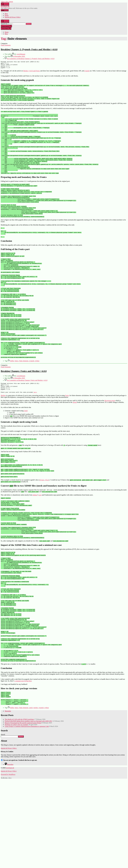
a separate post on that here (23, 767)
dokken (35, 551)
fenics (17, 408)
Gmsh (26, 460)
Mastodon (8, 800)
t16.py (47, 536)
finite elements (24, 408)
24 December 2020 (19, 56)
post (40, 551)
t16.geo (42, 536)
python (37, 408)
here (35, 442)
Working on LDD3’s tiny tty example (16, 813)
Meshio (3, 445)
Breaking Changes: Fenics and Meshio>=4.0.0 (24, 419)
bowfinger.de (5, 6)
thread (75, 452)
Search (3, 823)
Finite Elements (6, 45)
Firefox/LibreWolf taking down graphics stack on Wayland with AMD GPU (28, 810)
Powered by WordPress (8, 863)
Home (7, 15)
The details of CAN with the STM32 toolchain (19, 808)
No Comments (31, 59)
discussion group (110, 450)
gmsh (31, 796)
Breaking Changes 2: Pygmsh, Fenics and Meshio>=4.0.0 (29, 49)
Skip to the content (7, 2)
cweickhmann (21, 54)
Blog (6, 14)
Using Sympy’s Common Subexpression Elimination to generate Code (27, 815)
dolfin (12, 408)
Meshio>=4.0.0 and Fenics (32, 72)
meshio (36, 796)
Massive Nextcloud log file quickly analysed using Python (23, 811)
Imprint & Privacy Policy (13, 17)
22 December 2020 (19, 426)
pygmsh (87, 72)
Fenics (67, 445)
